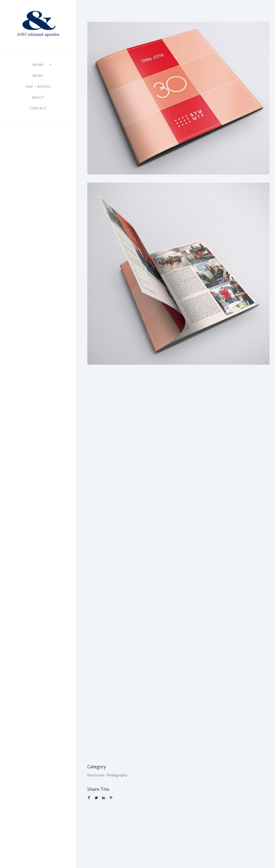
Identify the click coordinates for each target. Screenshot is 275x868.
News (38, 76)
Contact (38, 108)
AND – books (38, 86)
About (38, 97)
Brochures (96, 775)
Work (38, 65)
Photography (117, 775)
